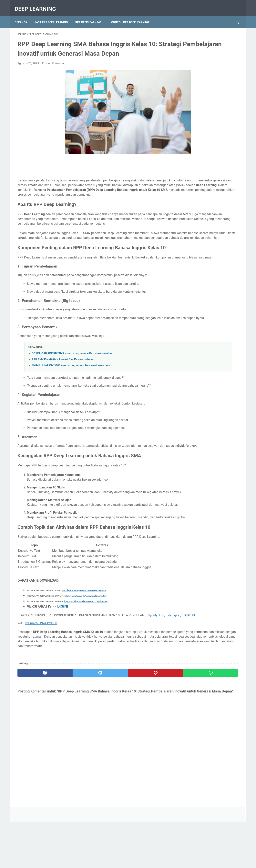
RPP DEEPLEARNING (91, 16)
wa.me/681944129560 (41, 681)
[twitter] (73, 735)
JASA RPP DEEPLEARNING (54, 16)
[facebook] (36, 735)
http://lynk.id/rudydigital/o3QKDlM (43, 673)
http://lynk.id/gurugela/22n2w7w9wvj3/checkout (84, 643)
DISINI (63, 659)
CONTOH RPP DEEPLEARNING (133, 16)
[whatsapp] (147, 735)
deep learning (38, 5)
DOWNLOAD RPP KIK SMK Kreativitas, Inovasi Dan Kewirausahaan (73, 387)
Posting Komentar (53, 69)
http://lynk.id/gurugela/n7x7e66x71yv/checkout (86, 654)
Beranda (24, 16)
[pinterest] (110, 735)
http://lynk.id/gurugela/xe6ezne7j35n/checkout (86, 649)
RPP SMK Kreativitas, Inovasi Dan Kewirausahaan (63, 393)
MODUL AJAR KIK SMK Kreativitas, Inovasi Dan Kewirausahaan (71, 399)
